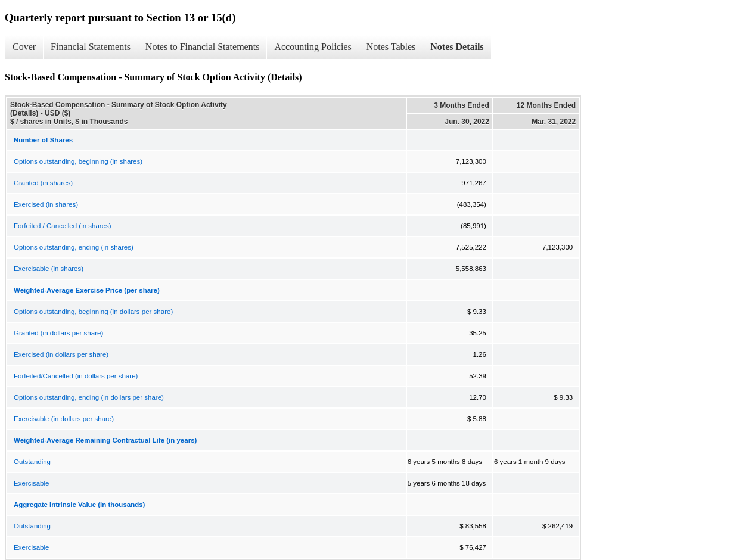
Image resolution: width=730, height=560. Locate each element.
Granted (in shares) (43, 183)
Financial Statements (91, 47)
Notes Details (457, 47)
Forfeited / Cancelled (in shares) (63, 226)
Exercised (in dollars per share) (61, 354)
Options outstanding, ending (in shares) (74, 247)
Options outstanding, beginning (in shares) (78, 161)
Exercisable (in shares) (49, 269)
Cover (24, 47)
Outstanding (32, 462)
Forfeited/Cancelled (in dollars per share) (76, 376)
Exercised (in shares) (46, 204)
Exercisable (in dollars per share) (64, 419)
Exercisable (31, 483)
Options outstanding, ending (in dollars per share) (89, 397)
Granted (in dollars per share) (58, 333)
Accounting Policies (313, 47)
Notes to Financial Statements (203, 47)
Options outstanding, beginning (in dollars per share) (93, 312)
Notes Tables (391, 47)
